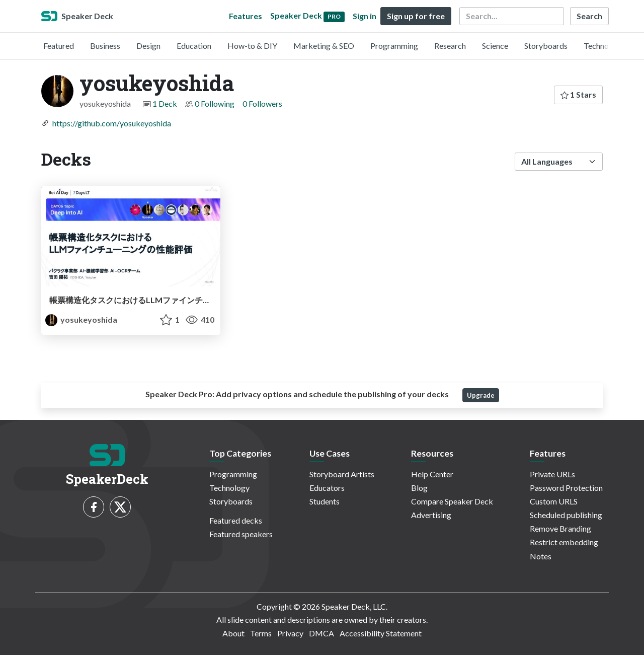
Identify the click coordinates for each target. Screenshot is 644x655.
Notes (541, 556)
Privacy (290, 633)
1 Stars (578, 94)
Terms (261, 633)
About (233, 633)
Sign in (365, 16)
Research (450, 46)
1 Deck (165, 103)
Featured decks (236, 520)
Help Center (432, 474)
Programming (394, 46)
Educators (327, 488)
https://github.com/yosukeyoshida (112, 123)
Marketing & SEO (324, 46)
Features (246, 16)
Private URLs (552, 474)
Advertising (431, 515)
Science (495, 46)
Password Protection (566, 488)
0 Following (215, 103)
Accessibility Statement (381, 633)
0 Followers (262, 103)
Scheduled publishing (566, 515)
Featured (59, 46)
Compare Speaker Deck (452, 501)
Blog (419, 488)
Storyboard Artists (342, 474)
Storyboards (546, 46)
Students (325, 501)
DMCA (321, 633)
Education (194, 46)
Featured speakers (241, 534)
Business (105, 46)
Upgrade (481, 395)
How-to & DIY (252, 46)
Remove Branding (560, 528)
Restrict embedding (564, 542)
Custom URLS (554, 501)
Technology (604, 46)
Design (148, 46)
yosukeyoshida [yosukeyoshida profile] (81, 319)
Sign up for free (416, 16)
